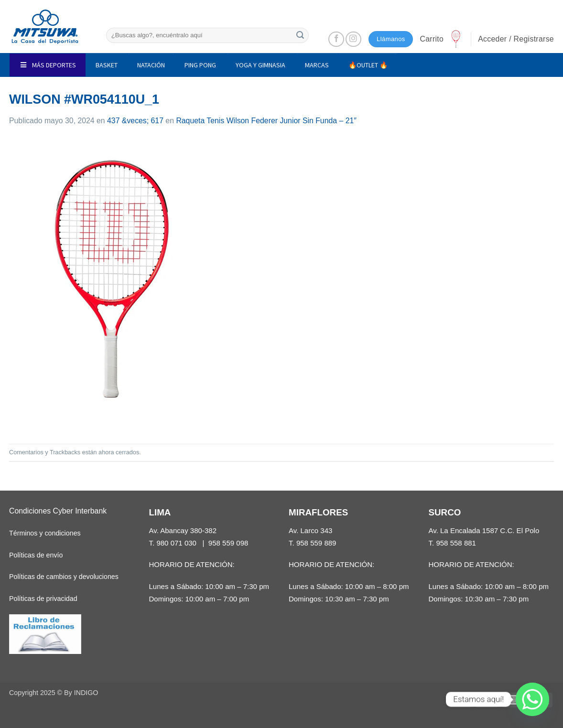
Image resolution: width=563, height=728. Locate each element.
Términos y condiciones (45, 533)
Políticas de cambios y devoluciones (64, 577)
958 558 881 (456, 543)
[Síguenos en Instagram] (353, 39)
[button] (442, 39)
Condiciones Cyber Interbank (58, 511)
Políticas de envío (36, 555)
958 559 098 (228, 543)
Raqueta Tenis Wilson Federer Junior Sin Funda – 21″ (266, 121)
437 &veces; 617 (135, 121)
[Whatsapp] (532, 699)
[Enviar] (300, 35)
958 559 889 (316, 543)
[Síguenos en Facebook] (336, 39)
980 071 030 (176, 543)
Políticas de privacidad (43, 599)
